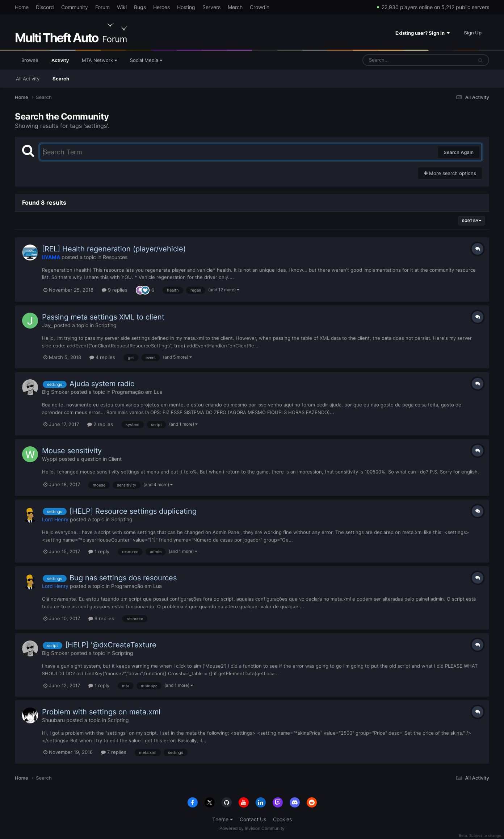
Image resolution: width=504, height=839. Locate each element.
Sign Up (473, 33)
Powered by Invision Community (252, 828)
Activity (60, 63)
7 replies (114, 752)
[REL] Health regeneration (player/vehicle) (114, 249)
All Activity (28, 79)
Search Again (459, 152)
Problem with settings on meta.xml (101, 712)
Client (115, 459)
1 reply (99, 551)
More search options (450, 173)
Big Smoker (56, 392)
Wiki (122, 7)
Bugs (140, 7)
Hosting (186, 7)
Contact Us (253, 819)
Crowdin (260, 7)
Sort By (472, 221)
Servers (211, 7)
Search (61, 79)
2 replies (100, 424)
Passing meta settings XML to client (103, 317)
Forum (102, 7)
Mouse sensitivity (72, 451)
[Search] (399, 60)
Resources (115, 257)
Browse (30, 60)
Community (75, 7)
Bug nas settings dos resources (123, 578)
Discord (45, 7)
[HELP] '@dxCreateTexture (111, 645)
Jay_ (47, 325)
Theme (222, 819)
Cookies (282, 819)
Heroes (161, 7)
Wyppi (50, 459)
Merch (235, 7)
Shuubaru (53, 720)
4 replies (102, 357)
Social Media (146, 60)
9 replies (115, 290)
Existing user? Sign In (423, 33)
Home (22, 7)
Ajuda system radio (102, 384)
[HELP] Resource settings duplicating (133, 511)
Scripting (106, 325)
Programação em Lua (137, 392)
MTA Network (99, 60)
